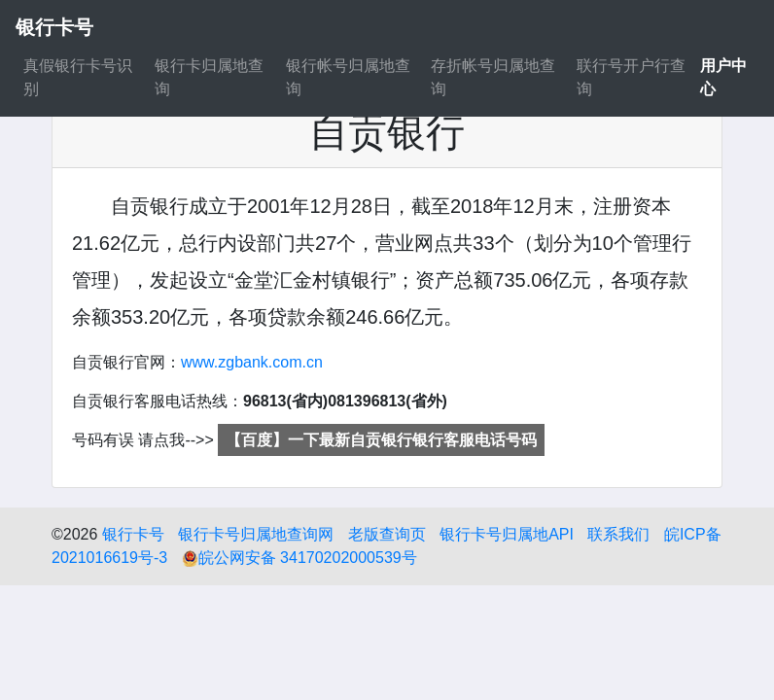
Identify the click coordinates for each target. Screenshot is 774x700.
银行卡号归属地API (507, 534)
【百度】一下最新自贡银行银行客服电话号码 (381, 440)
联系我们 (618, 534)
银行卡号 (133, 534)
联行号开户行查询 (631, 77)
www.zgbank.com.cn (252, 362)
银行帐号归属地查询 (348, 77)
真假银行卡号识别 (78, 77)
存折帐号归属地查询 (493, 77)
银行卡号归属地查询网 (256, 534)
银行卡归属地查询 (209, 77)
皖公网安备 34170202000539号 (299, 558)
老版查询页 (387, 534)
